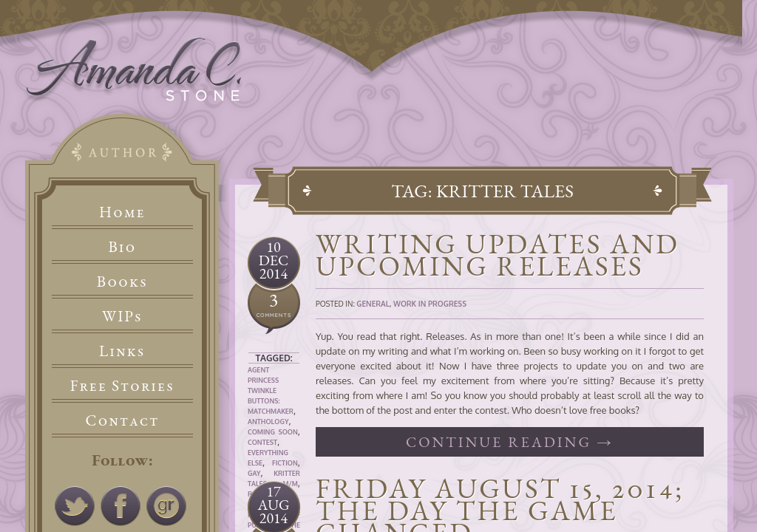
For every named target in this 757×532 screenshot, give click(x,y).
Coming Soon (273, 432)
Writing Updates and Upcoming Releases (498, 255)
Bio (123, 246)
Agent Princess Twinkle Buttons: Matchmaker (271, 391)
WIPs (122, 316)
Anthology (268, 422)
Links (122, 351)
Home (122, 212)
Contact (123, 420)
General (373, 304)
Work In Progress (430, 304)
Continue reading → (510, 442)
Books (122, 281)
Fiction (285, 463)
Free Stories (123, 385)
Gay (254, 473)
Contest (262, 442)
